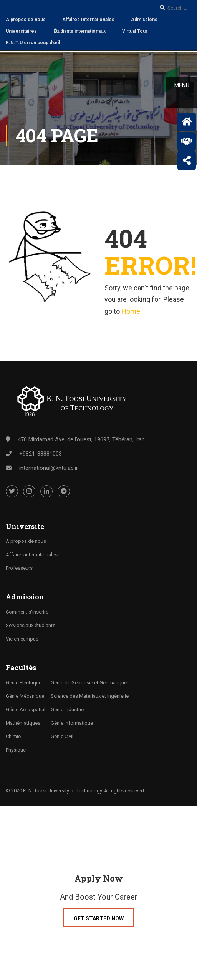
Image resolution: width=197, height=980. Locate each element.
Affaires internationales (32, 554)
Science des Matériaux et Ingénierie (90, 695)
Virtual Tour (135, 31)
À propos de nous (26, 540)
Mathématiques (23, 722)
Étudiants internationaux (79, 31)
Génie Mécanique (25, 695)
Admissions (144, 20)
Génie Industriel (68, 708)
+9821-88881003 (41, 453)
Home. (132, 310)
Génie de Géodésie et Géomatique (89, 681)
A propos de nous (26, 20)
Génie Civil (62, 735)
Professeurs (19, 567)
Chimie (13, 735)
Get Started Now (99, 917)
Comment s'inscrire (27, 611)
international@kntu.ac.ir (49, 467)
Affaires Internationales (88, 20)
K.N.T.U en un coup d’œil (33, 43)
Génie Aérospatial (26, 708)
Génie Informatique (72, 722)
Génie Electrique (24, 681)
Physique (16, 749)
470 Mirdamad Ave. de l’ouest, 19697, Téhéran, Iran (81, 438)
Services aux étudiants (31, 625)
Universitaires (21, 31)
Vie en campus (22, 638)
